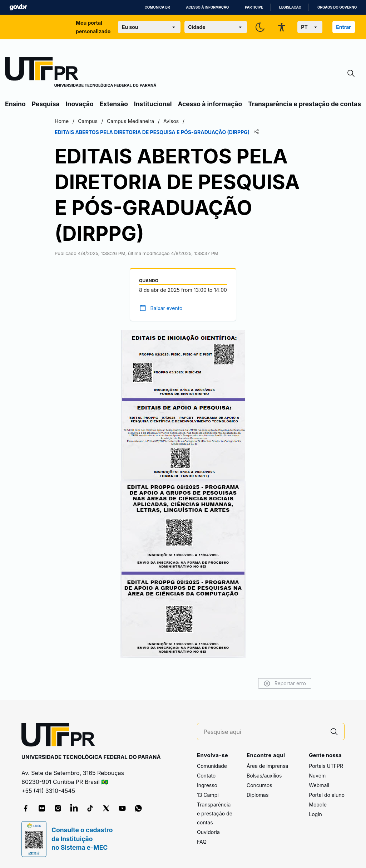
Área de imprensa (267, 766)
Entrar (343, 27)
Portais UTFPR (326, 766)
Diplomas (258, 795)
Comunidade (212, 766)
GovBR (18, 7)
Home (62, 121)
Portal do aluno (327, 795)
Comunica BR (157, 7)
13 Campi (208, 795)
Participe (254, 7)
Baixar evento (167, 308)
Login (315, 814)
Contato (206, 776)
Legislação (290, 7)
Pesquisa (46, 104)
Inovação (80, 104)
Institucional (153, 104)
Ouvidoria (208, 832)
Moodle (318, 805)
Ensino (15, 104)
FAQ (202, 842)
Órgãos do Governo (337, 7)
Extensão (114, 104)
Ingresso (207, 785)
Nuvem (317, 776)
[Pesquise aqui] (264, 732)
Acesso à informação (207, 7)
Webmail (319, 785)
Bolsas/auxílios (264, 776)
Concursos (259, 785)
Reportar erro (285, 683)
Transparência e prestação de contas (305, 104)
